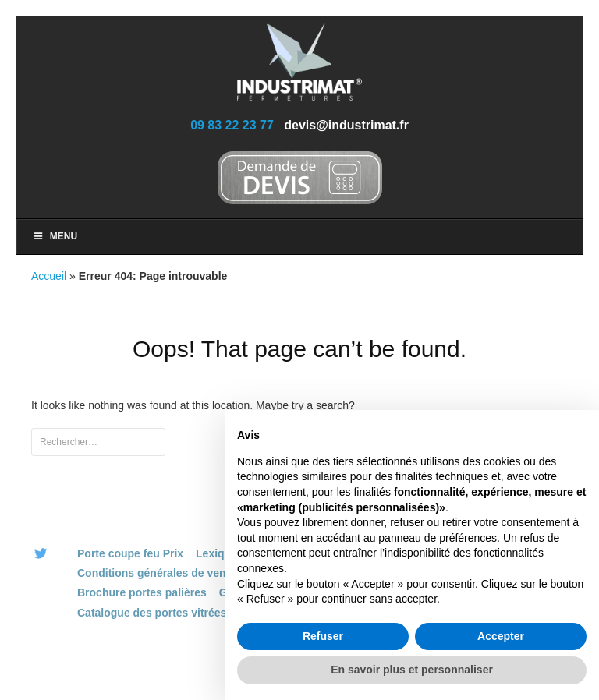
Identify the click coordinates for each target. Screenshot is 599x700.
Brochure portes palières (142, 592)
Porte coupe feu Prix (130, 553)
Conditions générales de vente (156, 573)
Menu (55, 236)
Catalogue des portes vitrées (152, 613)
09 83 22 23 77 (232, 125)
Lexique (216, 553)
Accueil (49, 276)
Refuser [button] (323, 636)
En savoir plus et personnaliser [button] (412, 670)
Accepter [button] (501, 636)
